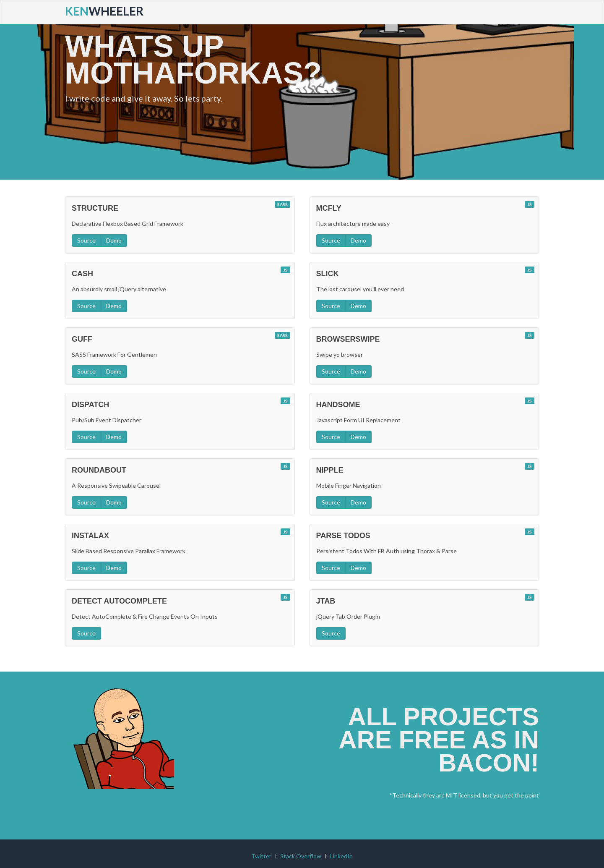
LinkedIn (341, 834)
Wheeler (104, 11)
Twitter (261, 834)
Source (86, 211)
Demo (114, 211)
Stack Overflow (301, 834)
